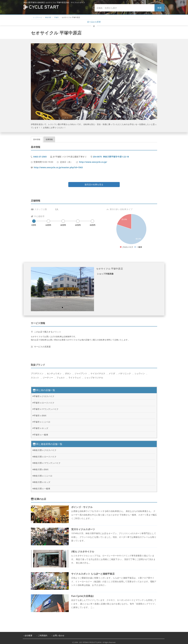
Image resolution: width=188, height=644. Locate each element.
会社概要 (28, 634)
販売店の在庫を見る (94, 183)
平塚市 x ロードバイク (44, 401)
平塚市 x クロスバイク (44, 395)
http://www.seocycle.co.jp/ (93, 160)
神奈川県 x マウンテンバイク (47, 461)
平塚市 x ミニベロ (42, 420)
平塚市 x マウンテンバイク (46, 407)
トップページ (38, 17)
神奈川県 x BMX (41, 468)
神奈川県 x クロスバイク (45, 449)
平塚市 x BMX (40, 414)
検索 (160, 8)
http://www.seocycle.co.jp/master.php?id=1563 (58, 166)
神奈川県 (49, 17)
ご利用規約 (43, 634)
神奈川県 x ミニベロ (43, 474)
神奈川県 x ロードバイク (45, 455)
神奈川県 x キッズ (42, 480)
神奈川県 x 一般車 (42, 487)
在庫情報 (49, 138)
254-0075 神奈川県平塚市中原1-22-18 (111, 155)
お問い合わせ (59, 634)
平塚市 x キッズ (41, 427)
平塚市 (58, 17)
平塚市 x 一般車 (41, 433)
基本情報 (37, 138)
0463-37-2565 (40, 155)
